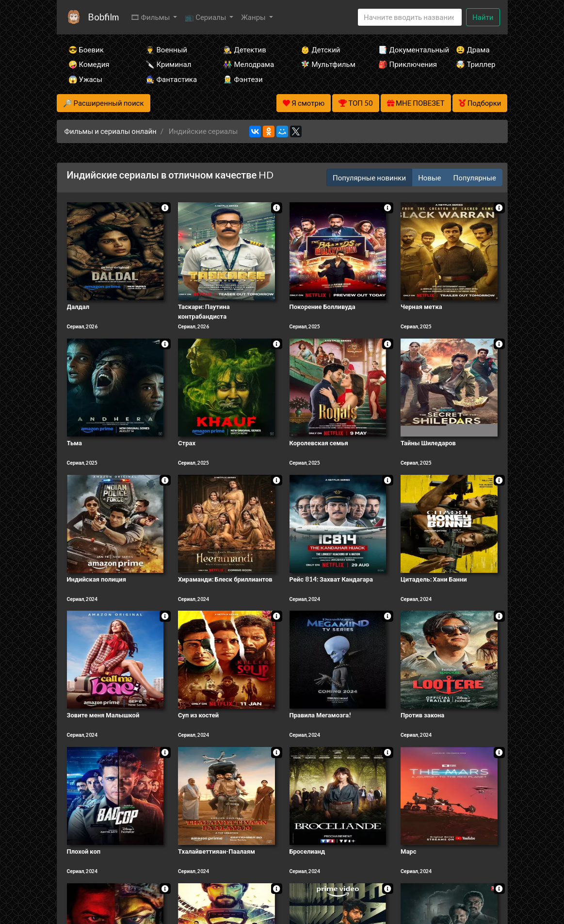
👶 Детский (320, 49)
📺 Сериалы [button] (206, 17)
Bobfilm (103, 17)
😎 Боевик (86, 49)
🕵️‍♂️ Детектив (244, 49)
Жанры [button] (254, 17)
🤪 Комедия (89, 64)
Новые (429, 178)
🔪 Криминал (168, 64)
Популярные (475, 178)
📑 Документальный (404, 49)
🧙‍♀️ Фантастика (171, 79)
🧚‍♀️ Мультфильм (326, 64)
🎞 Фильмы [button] (151, 17)
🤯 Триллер (475, 64)
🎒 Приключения (404, 64)
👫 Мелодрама (249, 64)
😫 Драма (473, 49)
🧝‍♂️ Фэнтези (243, 79)
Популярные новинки (369, 178)
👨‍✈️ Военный (166, 49)
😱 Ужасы (86, 79)
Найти (483, 17)
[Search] (410, 17)
